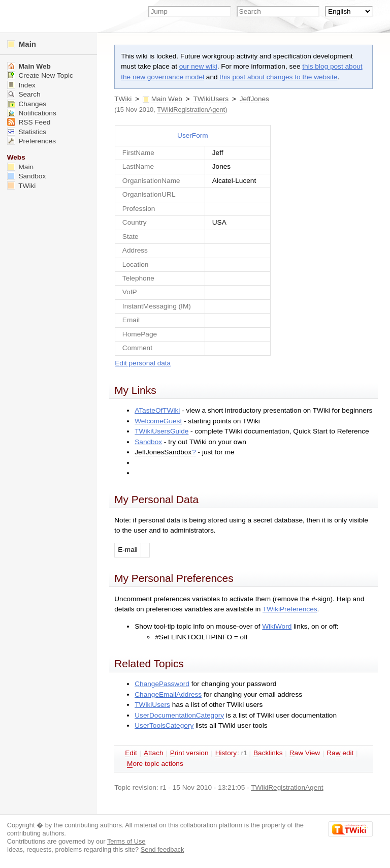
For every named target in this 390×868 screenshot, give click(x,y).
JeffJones (254, 99)
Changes (27, 104)
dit (131, 753)
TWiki (123, 99)
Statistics (27, 132)
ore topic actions (155, 764)
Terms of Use (126, 841)
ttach (154, 753)
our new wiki (198, 66)
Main (22, 44)
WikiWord (277, 626)
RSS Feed (29, 122)
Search (24, 94)
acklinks (268, 753)
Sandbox (148, 442)
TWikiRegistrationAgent (191, 110)
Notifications (32, 113)
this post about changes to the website (278, 77)
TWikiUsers (211, 99)
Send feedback (162, 849)
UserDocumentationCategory (179, 715)
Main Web (167, 99)
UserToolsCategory (164, 725)
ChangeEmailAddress (168, 694)
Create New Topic (40, 75)
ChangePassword (162, 684)
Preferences (31, 141)
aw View (305, 753)
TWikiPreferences (290, 609)
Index (21, 85)
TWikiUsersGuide (161, 431)
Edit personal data (143, 363)
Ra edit (340, 753)
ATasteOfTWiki (157, 410)
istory (226, 753)
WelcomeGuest (158, 421)
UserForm (193, 135)
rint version (189, 753)
